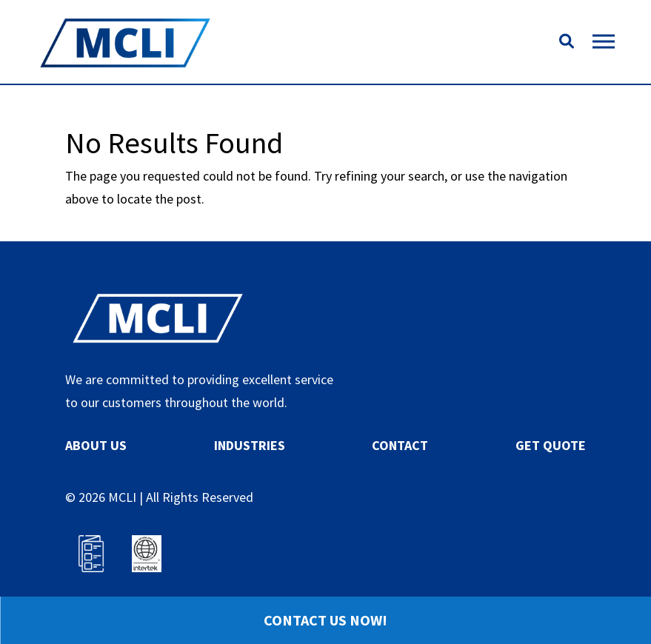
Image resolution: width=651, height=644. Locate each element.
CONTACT (400, 445)
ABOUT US (96, 445)
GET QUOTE (551, 445)
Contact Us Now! (325, 620)
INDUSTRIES (250, 445)
